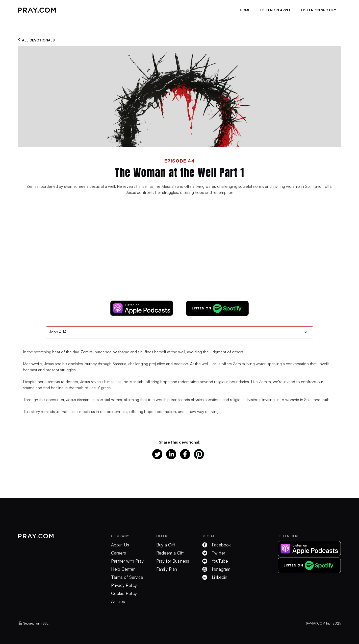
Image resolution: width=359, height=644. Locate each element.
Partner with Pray (127, 561)
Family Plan (167, 569)
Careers (119, 553)
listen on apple (276, 10)
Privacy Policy (124, 585)
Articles (118, 602)
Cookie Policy (124, 593)
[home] (37, 10)
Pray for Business (173, 561)
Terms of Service (127, 577)
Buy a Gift (166, 545)
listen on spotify (319, 10)
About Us (120, 545)
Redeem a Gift (170, 553)
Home (245, 10)
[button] (179, 332)
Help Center (123, 569)
